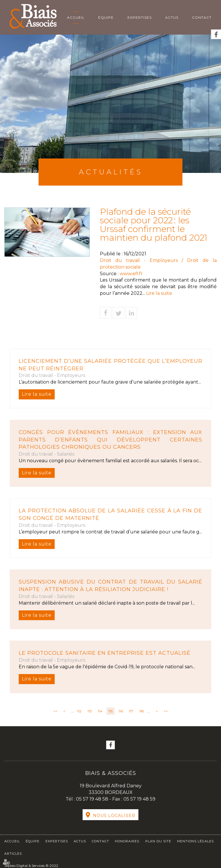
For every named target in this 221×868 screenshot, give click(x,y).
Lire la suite (37, 394)
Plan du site (158, 841)
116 (121, 711)
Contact (202, 17)
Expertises (140, 17)
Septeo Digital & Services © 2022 (31, 866)
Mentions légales (195, 841)
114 (100, 711)
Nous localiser (114, 816)
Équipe (106, 17)
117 (131, 711)
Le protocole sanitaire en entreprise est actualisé (105, 653)
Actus (172, 17)
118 (142, 711)
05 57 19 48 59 (139, 799)
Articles (13, 854)
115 (110, 711)
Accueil (76, 17)
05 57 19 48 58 (93, 799)
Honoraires (127, 841)
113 (90, 711)
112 (79, 711)
